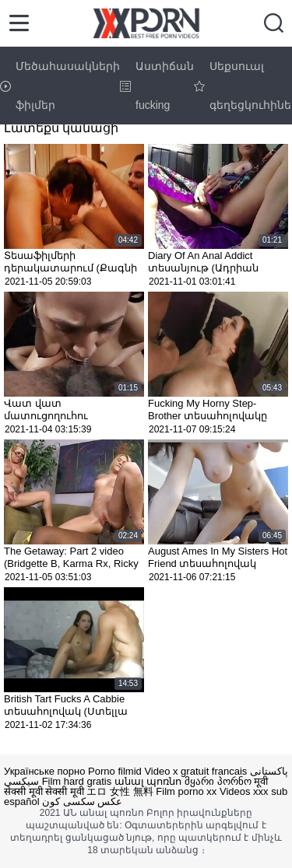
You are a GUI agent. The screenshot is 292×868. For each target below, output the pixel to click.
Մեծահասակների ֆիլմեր (60, 86)
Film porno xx (186, 791)
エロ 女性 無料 (120, 791)
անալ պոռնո (148, 781)
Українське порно (44, 771)
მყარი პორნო (218, 781)
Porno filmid (115, 771)
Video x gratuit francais (195, 771)
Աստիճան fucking (157, 86)
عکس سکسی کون (82, 801)
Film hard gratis (77, 781)
